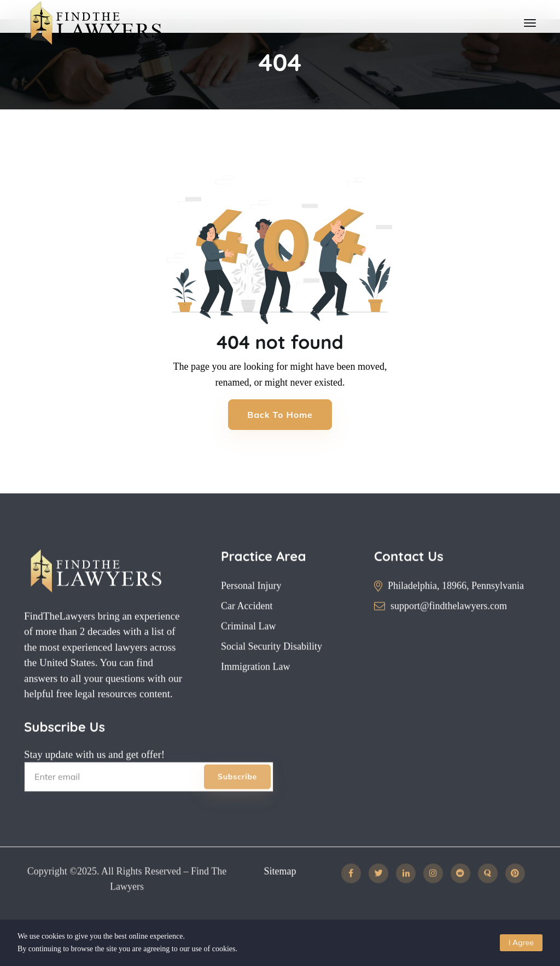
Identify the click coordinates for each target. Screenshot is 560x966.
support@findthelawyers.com (449, 624)
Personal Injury (251, 603)
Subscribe (237, 794)
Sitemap (280, 889)
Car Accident (247, 624)
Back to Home (280, 415)
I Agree (521, 942)
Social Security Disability (272, 664)
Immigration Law (255, 684)
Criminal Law (248, 644)
